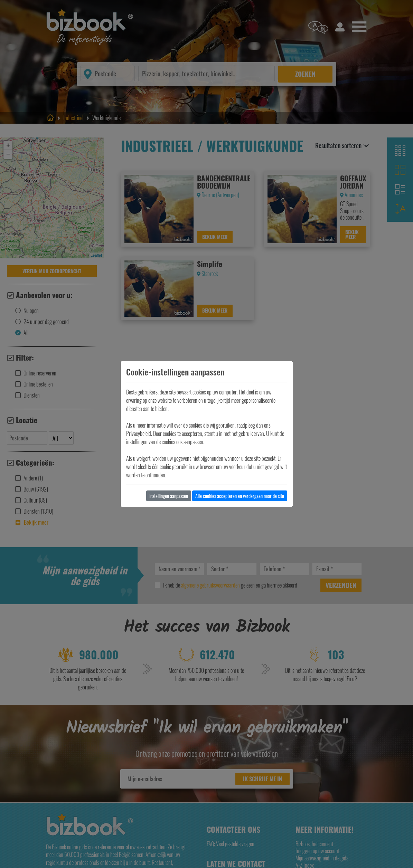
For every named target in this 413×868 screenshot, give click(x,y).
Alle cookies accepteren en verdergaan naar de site (240, 496)
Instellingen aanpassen (169, 496)
